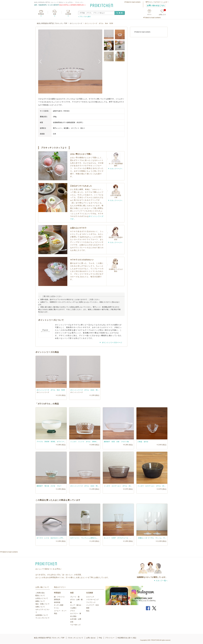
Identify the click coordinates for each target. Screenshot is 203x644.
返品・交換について (42, 604)
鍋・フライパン (59, 597)
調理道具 (57, 600)
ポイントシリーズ (76, 23)
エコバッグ (90, 597)
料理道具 (41, 14)
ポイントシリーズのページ (112, 342)
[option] (70, 61)
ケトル (56, 608)
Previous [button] (42, 61)
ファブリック (91, 602)
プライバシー (110, 638)
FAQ (100, 638)
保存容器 (57, 602)
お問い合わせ (91, 638)
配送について (40, 596)
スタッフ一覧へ (162, 581)
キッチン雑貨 (59, 605)
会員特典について (42, 615)
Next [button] (98, 61)
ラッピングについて (42, 618)
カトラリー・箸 (76, 613)
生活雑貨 (68, 14)
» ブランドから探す (84, 17)
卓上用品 (73, 616)
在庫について (40, 607)
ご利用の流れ (40, 593)
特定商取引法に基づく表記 (127, 638)
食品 (88, 611)
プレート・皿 (75, 597)
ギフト (149, 14)
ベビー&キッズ (75, 625)
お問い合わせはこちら (156, 5)
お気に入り (162, 12)
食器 (55, 14)
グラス (72, 611)
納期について (40, 601)
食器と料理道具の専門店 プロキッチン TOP (52, 23)
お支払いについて (42, 598)
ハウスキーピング (92, 600)
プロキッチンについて (75, 638)
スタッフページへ (116, 169)
